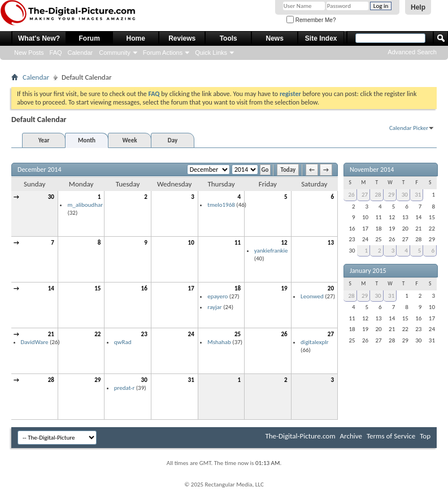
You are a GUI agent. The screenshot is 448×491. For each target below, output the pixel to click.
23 (144, 334)
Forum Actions (163, 53)
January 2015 (368, 271)
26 (284, 334)
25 (238, 334)
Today (288, 170)
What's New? (39, 38)
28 (51, 380)
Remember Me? (311, 20)
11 (238, 243)
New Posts (29, 53)
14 (51, 288)
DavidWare (35, 342)
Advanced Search (412, 52)
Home (136, 38)
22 (97, 334)
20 (331, 288)
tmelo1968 (221, 205)
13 (331, 243)
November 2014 (372, 170)
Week (130, 140)
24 (191, 334)
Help (418, 7)
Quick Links (211, 53)
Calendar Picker (409, 128)
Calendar (81, 53)
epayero (218, 296)
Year (44, 140)
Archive (351, 436)
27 (331, 334)
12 (284, 243)
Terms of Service (391, 436)
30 (51, 197)
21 (51, 334)
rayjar (214, 307)
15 (97, 288)
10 (191, 243)
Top (425, 436)
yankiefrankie (271, 251)
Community (115, 53)
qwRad (123, 342)
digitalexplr (315, 342)
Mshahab (219, 342)
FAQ (56, 53)
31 (191, 380)
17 (191, 288)
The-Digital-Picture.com (300, 436)
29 (97, 380)
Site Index (321, 38)
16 (144, 288)
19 (284, 288)
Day (173, 140)
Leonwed (312, 296)
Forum (90, 38)
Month (87, 140)
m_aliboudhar (85, 205)
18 (238, 288)
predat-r (124, 388)
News (275, 38)
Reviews (182, 38)
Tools (229, 38)
